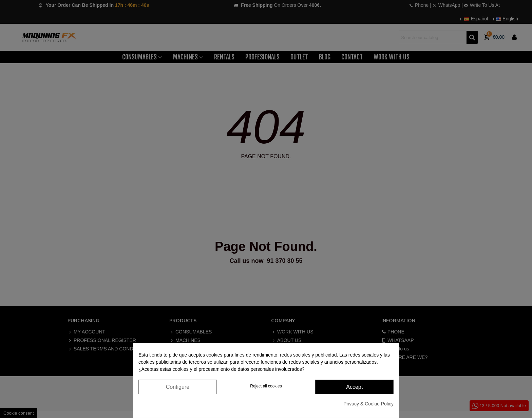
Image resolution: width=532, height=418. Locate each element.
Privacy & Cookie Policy (368, 404)
